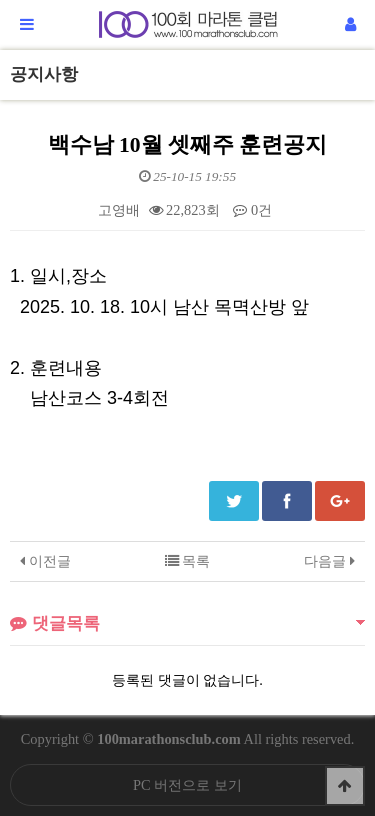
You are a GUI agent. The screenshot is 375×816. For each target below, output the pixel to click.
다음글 (329, 561)
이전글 (45, 561)
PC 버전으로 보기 (187, 785)
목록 (188, 561)
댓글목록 (55, 623)
